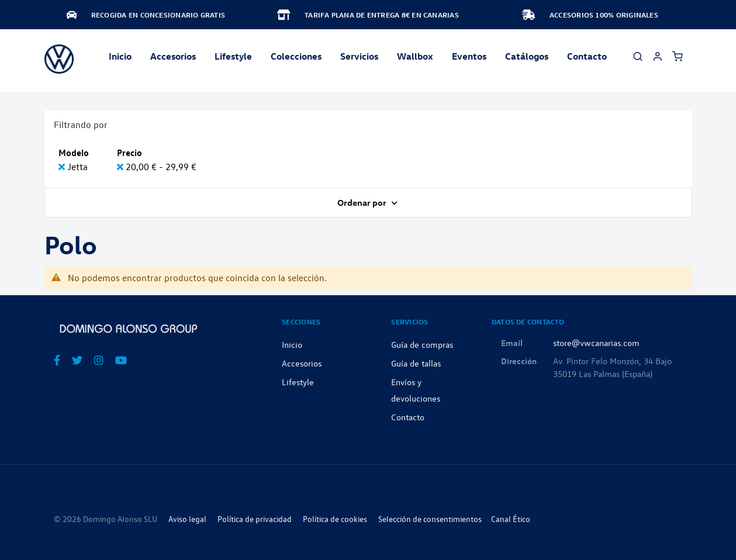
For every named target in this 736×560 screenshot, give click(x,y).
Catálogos (527, 56)
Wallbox (415, 56)
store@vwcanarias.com (596, 343)
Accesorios (302, 363)
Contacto (587, 56)
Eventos (469, 56)
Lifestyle (233, 56)
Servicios (359, 56)
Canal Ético (511, 519)
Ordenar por (363, 202)
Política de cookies (335, 519)
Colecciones (296, 56)
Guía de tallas (416, 363)
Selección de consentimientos (430, 519)
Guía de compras (422, 344)
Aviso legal (187, 519)
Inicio (120, 56)
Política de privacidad (255, 519)
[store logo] (59, 59)
